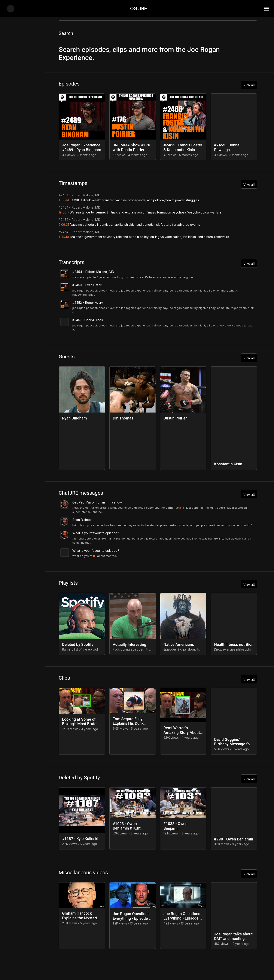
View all (248, 86)
